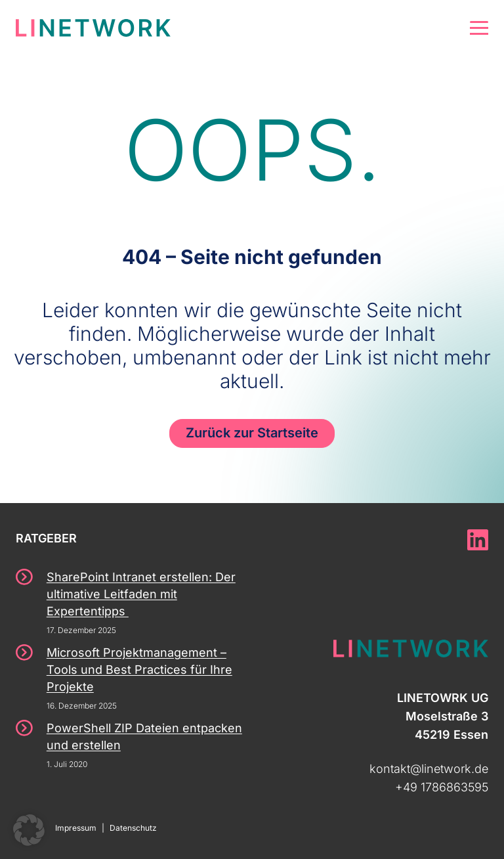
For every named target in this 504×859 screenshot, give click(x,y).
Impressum (76, 828)
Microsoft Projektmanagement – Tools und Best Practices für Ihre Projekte (139, 670)
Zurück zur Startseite (252, 433)
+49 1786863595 (442, 787)
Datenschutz (133, 828)
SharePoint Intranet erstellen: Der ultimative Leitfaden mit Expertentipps (141, 594)
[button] (29, 830)
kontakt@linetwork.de (429, 769)
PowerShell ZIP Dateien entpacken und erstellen (144, 737)
